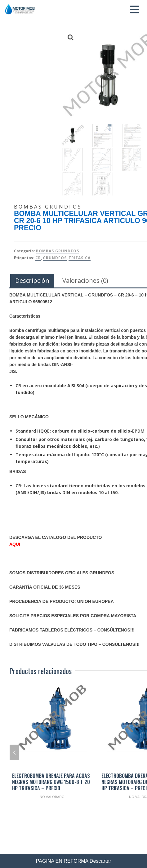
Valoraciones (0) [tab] (85, 280)
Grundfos (55, 258)
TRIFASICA (80, 258)
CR (38, 258)
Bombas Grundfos (58, 251)
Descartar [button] (100, 861)
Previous (14, 752)
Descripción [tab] (32, 280)
